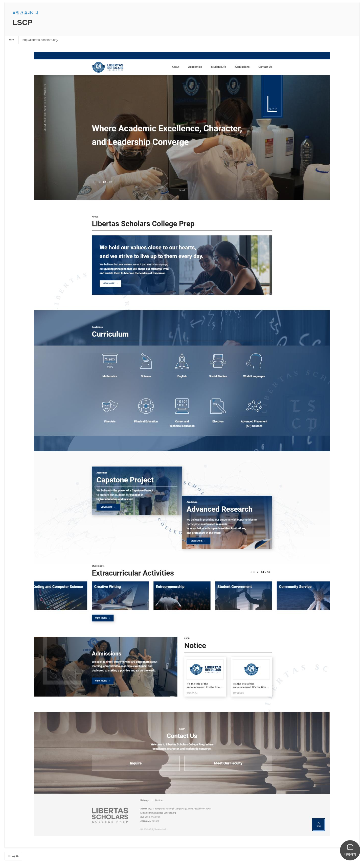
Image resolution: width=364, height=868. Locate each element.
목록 (13, 856)
